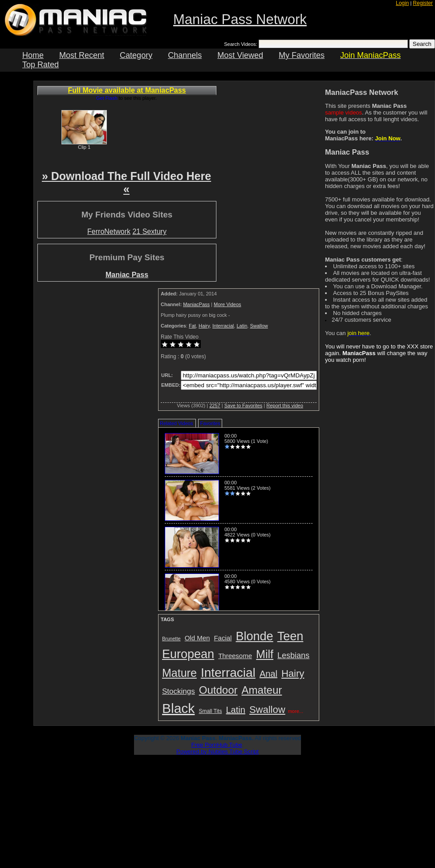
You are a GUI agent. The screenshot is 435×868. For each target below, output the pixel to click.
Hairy (204, 326)
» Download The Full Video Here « (126, 182)
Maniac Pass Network (240, 19)
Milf (265, 654)
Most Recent (82, 55)
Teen (291, 636)
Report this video (285, 405)
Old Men (197, 638)
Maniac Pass (127, 275)
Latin (242, 326)
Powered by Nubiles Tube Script (217, 751)
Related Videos (176, 423)
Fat (192, 326)
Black (178, 708)
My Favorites (302, 55)
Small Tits (210, 711)
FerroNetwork (109, 231)
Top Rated (41, 65)
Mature (179, 673)
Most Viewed (240, 55)
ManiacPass (196, 304)
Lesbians (293, 655)
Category (136, 55)
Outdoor (218, 690)
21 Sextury (149, 231)
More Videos (228, 304)
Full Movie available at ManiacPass (127, 90)
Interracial (223, 326)
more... (296, 711)
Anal (268, 674)
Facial (223, 638)
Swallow (259, 326)
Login (402, 3)
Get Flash (107, 98)
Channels (185, 55)
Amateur (262, 690)
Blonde (255, 636)
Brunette (171, 639)
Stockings (179, 691)
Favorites (210, 423)
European (188, 654)
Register (423, 3)
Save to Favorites (244, 405)
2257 (215, 405)
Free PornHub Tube (217, 745)
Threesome (235, 656)
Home (33, 55)
